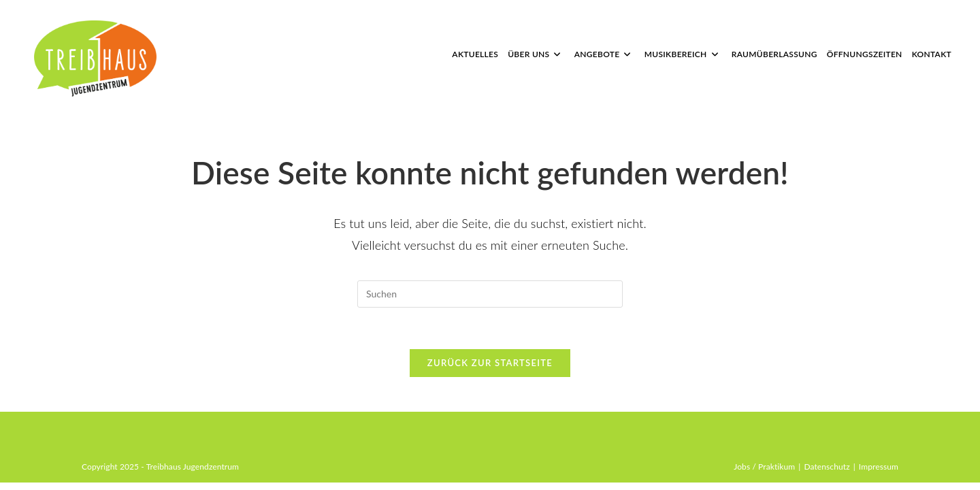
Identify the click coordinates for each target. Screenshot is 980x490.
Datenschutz (827, 474)
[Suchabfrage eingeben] (490, 294)
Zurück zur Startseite (490, 363)
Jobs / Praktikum (764, 474)
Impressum (879, 474)
